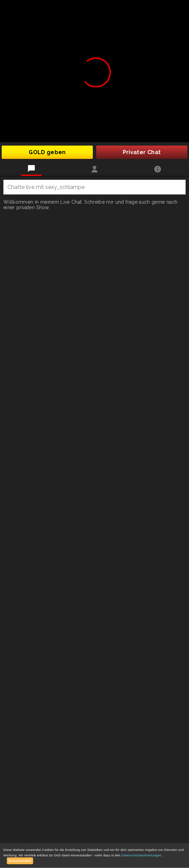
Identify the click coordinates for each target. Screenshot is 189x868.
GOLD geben (47, 152)
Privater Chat (142, 152)
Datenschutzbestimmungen (141, 855)
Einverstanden (20, 861)
